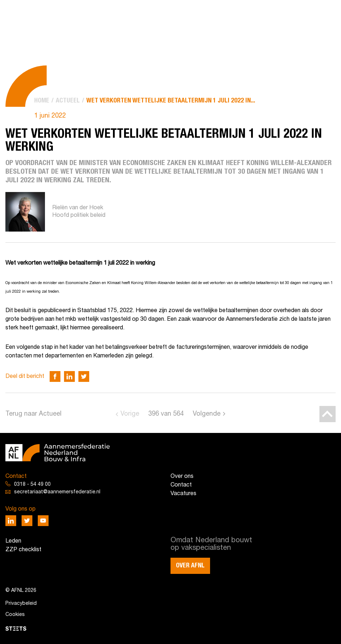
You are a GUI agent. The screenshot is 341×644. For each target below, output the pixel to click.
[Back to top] (328, 414)
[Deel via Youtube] (43, 521)
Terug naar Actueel (33, 414)
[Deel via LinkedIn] (69, 376)
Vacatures (183, 494)
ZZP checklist (23, 550)
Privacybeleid (21, 604)
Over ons (182, 476)
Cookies (15, 615)
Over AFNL (190, 566)
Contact (181, 485)
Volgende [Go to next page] (207, 414)
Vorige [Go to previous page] (130, 414)
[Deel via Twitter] (84, 376)
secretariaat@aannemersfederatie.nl (57, 492)
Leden (13, 541)
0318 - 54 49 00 (32, 485)
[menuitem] (42, 101)
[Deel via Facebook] (55, 376)
